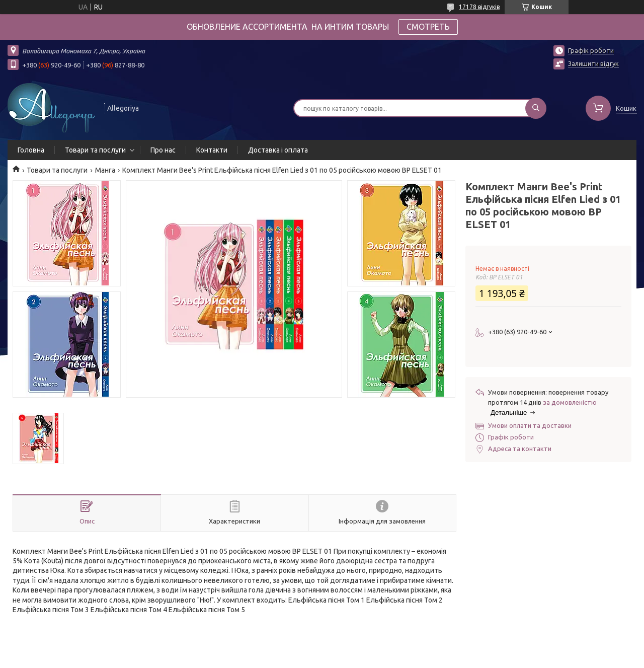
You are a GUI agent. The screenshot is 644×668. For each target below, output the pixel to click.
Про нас (163, 150)
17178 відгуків (479, 7)
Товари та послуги (95, 150)
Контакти (212, 150)
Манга (105, 170)
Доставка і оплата (278, 150)
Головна (31, 150)
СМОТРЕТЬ (428, 27)
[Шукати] (536, 108)
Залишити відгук (593, 63)
